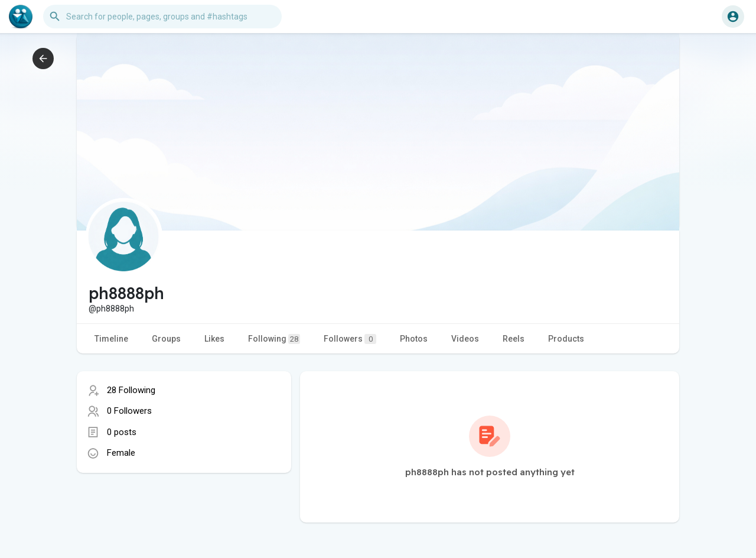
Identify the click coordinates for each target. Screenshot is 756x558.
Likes (214, 339)
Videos (465, 339)
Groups (166, 339)
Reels (514, 339)
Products (566, 339)
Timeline (111, 339)
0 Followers (129, 411)
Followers (350, 339)
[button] (162, 17)
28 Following (131, 390)
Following (274, 339)
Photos (414, 339)
